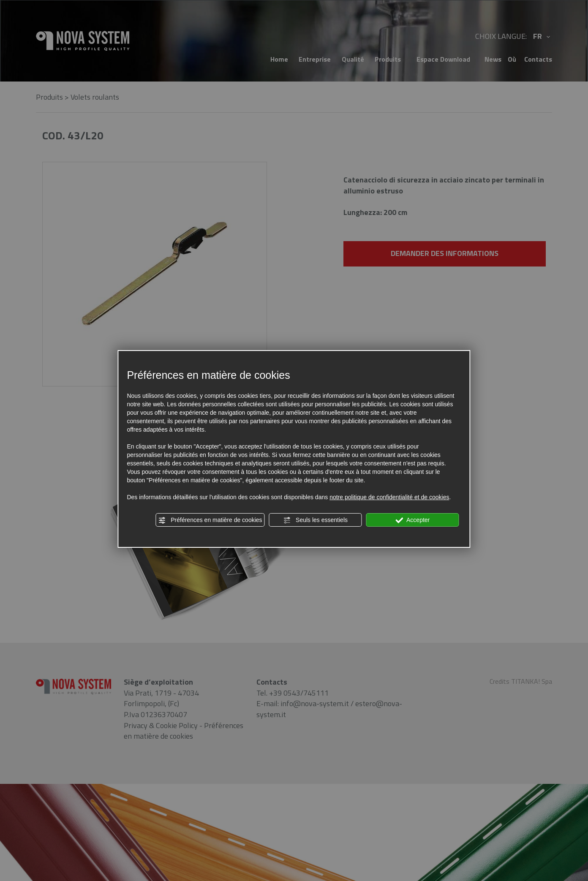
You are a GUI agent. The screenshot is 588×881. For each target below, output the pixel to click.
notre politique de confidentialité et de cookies (389, 497)
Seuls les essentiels (315, 520)
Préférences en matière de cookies (210, 520)
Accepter (412, 520)
